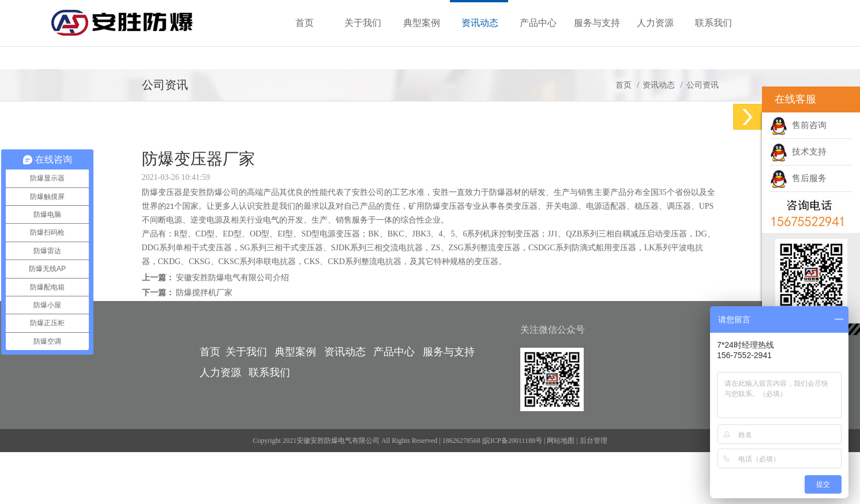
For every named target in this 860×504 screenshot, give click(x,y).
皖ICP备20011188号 (513, 441)
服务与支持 (449, 352)
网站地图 (561, 441)
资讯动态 (659, 85)
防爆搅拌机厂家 (204, 293)
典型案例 (295, 352)
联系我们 (269, 373)
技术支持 (798, 152)
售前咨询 (798, 125)
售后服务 (798, 178)
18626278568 (461, 441)
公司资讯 (703, 85)
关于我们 (246, 352)
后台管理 (594, 441)
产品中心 (394, 352)
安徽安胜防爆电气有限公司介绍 (232, 278)
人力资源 (220, 373)
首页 (624, 85)
